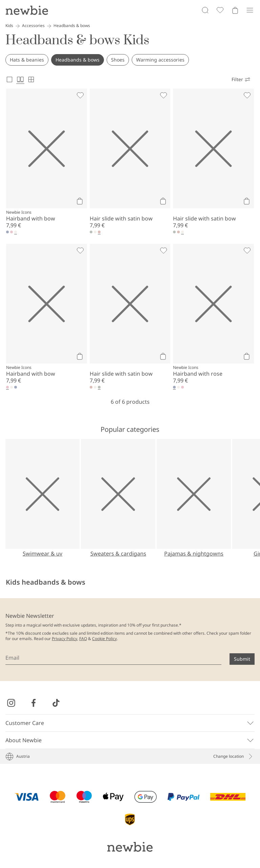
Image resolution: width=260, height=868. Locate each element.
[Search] (205, 10)
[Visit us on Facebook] (34, 703)
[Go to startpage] (27, 10)
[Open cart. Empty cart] (235, 10)
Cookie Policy (104, 639)
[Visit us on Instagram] (11, 703)
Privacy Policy (64, 639)
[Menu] (250, 10)
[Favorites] (220, 10)
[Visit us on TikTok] (56, 703)
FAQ (83, 639)
